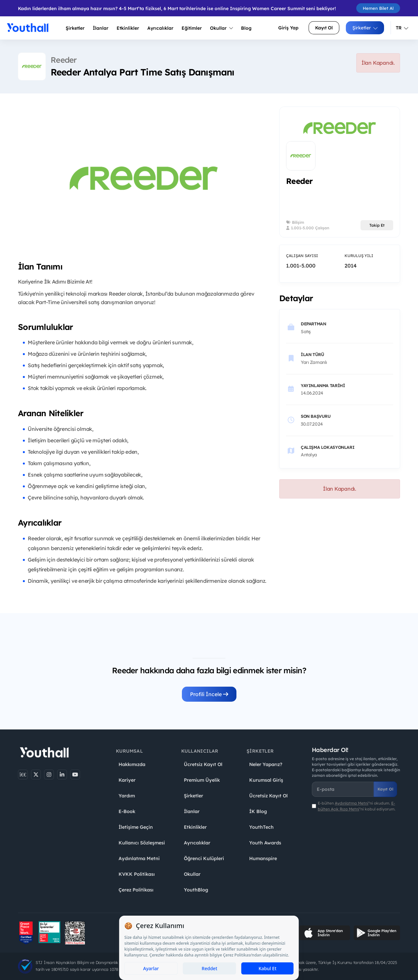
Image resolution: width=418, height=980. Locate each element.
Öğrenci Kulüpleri (204, 858)
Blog (246, 28)
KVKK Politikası (137, 874)
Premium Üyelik (202, 780)
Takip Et (377, 225)
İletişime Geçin (136, 827)
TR (402, 28)
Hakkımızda (132, 764)
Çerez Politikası (136, 890)
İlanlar (101, 28)
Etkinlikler (128, 28)
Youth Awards (265, 843)
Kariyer (127, 780)
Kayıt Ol (324, 28)
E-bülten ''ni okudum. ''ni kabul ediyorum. (357, 806)
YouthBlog (196, 890)
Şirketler (75, 28)
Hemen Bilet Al (378, 8)
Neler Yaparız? (266, 764)
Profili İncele (209, 694)
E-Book (127, 811)
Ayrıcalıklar (197, 843)
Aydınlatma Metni (139, 858)
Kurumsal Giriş (266, 780)
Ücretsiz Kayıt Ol (203, 764)
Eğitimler (192, 28)
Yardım (127, 796)
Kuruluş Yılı (359, 256)
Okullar (221, 28)
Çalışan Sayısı (302, 256)
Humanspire (263, 858)
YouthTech (261, 827)
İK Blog (258, 811)
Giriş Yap (288, 28)
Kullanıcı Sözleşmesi (142, 843)
